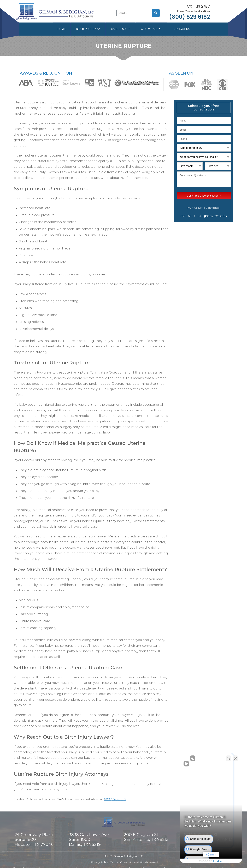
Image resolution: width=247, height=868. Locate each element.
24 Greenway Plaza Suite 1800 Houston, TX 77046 (34, 840)
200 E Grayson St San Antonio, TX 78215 (146, 837)
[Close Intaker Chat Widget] (236, 758)
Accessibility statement (144, 862)
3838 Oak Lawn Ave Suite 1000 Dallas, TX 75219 (89, 840)
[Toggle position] (228, 758)
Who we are (150, 29)
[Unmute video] (186, 758)
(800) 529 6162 (190, 17)
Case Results (121, 29)
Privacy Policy (99, 862)
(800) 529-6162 (115, 799)
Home (61, 29)
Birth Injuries (86, 29)
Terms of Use (119, 862)
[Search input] (134, 13)
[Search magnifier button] (156, 13)
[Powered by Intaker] (218, 861)
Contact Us (181, 29)
